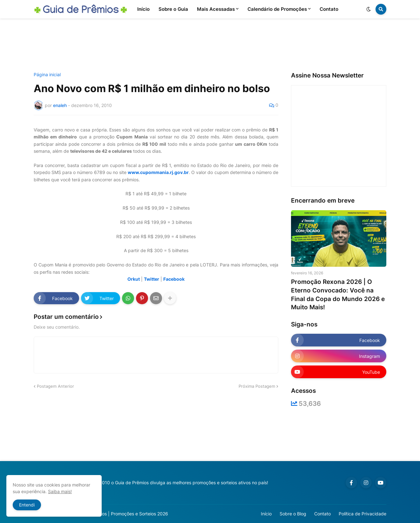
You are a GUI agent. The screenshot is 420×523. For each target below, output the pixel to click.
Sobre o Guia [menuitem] (173, 9)
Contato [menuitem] (329, 9)
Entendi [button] (27, 505)
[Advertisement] (210, 45)
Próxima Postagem (257, 386)
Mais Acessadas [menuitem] (216, 9)
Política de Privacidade (362, 514)
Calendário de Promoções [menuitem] (277, 9)
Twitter (152, 279)
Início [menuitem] (143, 9)
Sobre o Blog (293, 514)
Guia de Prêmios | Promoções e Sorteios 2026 (121, 514)
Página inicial (47, 75)
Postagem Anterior (55, 386)
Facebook (174, 279)
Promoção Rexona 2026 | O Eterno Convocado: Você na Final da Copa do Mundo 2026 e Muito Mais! (338, 295)
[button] (369, 9)
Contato (322, 514)
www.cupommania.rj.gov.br (158, 172)
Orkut (134, 279)
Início (266, 514)
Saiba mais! (60, 491)
